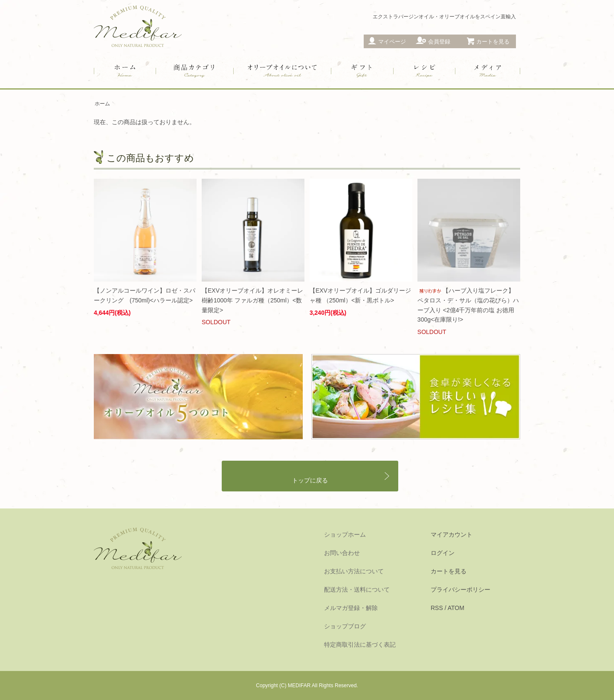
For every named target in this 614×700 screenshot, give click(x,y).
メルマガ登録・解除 (351, 608)
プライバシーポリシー (460, 590)
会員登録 (439, 42)
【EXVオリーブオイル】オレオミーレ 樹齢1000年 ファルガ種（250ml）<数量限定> (252, 300)
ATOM (456, 608)
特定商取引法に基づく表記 (360, 645)
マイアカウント (452, 534)
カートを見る (449, 571)
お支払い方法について (354, 571)
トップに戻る (310, 481)
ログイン (443, 553)
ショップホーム (345, 534)
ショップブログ (345, 626)
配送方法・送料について (357, 590)
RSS (437, 608)
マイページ (392, 42)
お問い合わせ (342, 553)
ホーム (102, 104)
